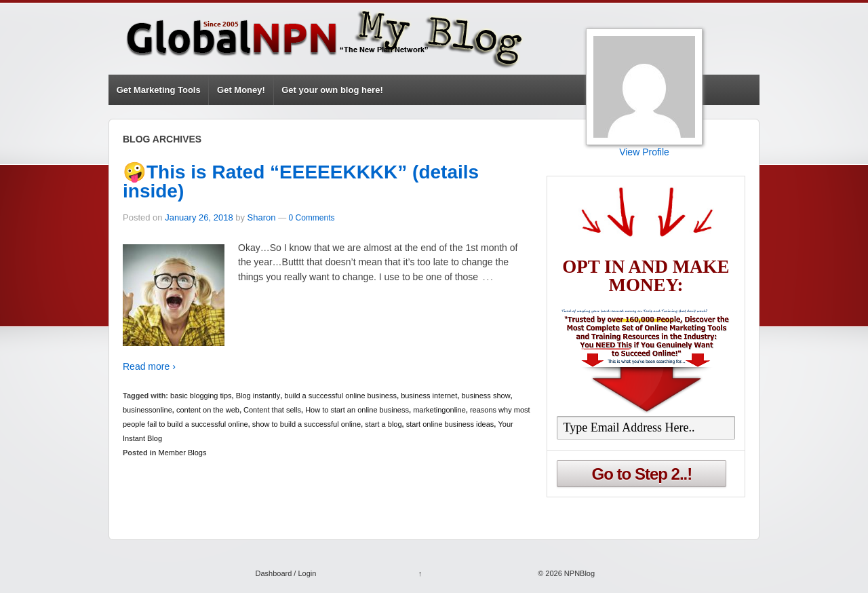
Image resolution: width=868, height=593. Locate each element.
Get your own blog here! (332, 90)
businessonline (147, 410)
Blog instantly (258, 396)
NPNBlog (578, 573)
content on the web (208, 410)
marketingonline (439, 410)
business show (486, 396)
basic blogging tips (201, 396)
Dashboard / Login (285, 573)
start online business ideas (450, 424)
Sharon (262, 217)
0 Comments (311, 218)
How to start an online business (357, 410)
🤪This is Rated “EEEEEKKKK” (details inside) (301, 181)
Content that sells (272, 410)
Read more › (149, 366)
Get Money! (241, 90)
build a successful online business (340, 396)
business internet (429, 396)
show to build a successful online (307, 424)
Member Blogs (183, 453)
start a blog (383, 424)
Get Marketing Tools (159, 90)
